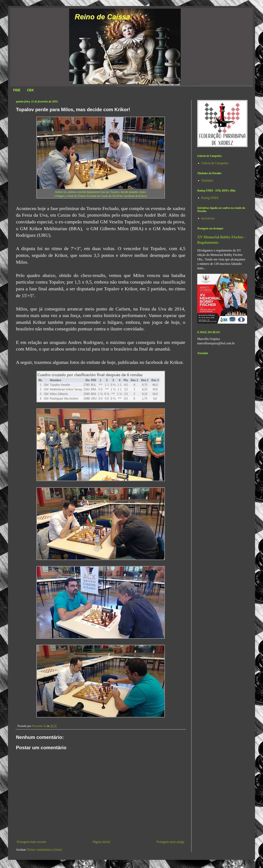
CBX (30, 90)
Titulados (207, 180)
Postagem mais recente (32, 842)
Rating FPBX (210, 198)
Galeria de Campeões (215, 163)
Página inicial (101, 842)
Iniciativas (208, 218)
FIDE (17, 90)
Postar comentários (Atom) (45, 850)
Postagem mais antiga (170, 842)
